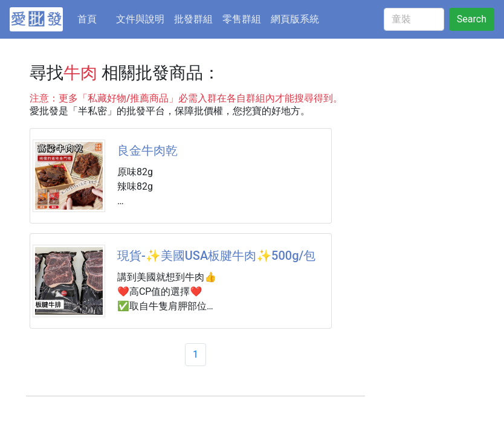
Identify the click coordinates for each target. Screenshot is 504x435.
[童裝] (414, 19)
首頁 (94, 18)
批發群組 (193, 19)
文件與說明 (140, 19)
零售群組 (242, 19)
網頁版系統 (295, 19)
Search (472, 19)
